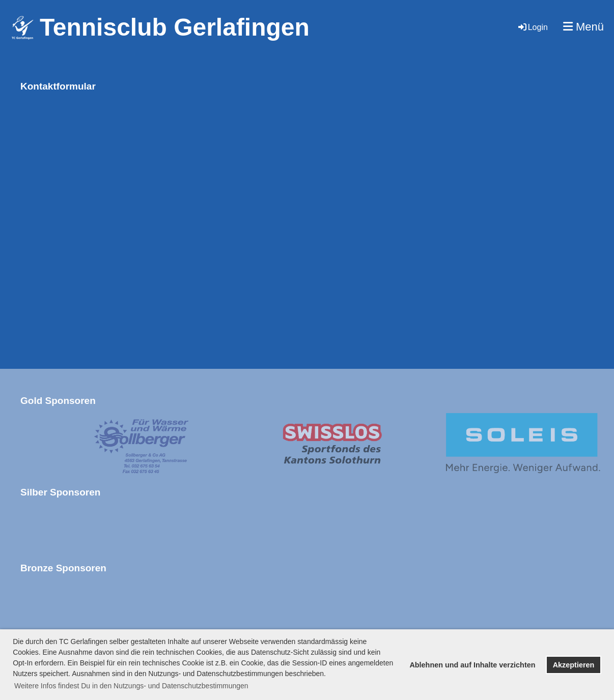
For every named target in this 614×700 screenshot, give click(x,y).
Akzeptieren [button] (574, 665)
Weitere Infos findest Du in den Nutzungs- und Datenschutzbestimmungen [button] (131, 686)
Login (532, 27)
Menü (583, 27)
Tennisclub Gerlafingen (175, 27)
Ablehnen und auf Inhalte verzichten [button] (472, 665)
